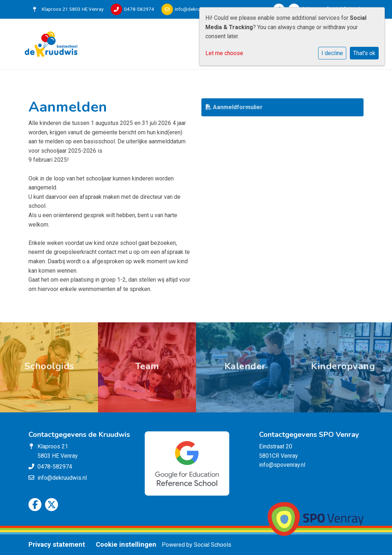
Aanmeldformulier (234, 107)
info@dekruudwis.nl (196, 9)
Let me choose (224, 53)
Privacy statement (57, 545)
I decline (332, 53)
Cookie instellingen (126, 545)
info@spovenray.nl (282, 465)
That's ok (364, 53)
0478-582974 (139, 9)
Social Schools (213, 545)
